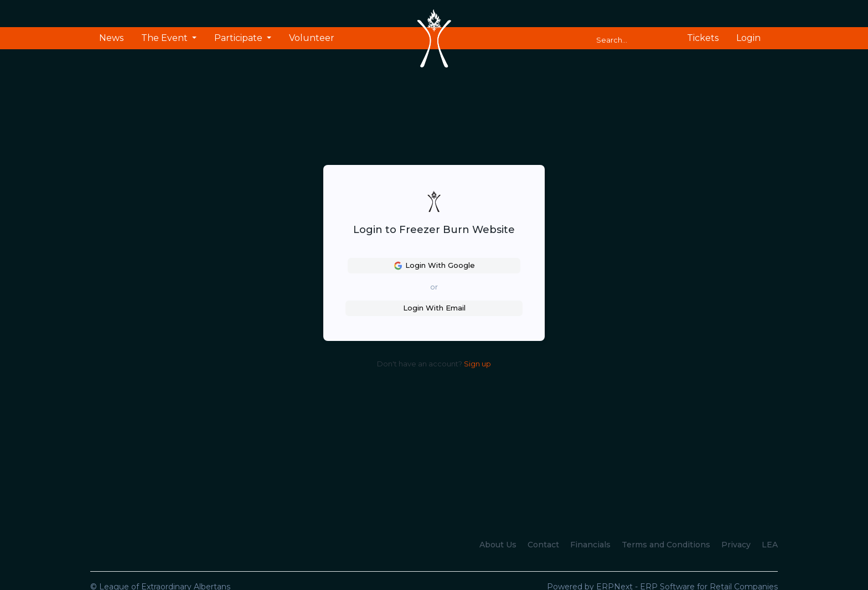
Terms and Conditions (666, 545)
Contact (543, 545)
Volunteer (312, 38)
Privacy (736, 545)
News (111, 38)
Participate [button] (239, 38)
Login (748, 38)
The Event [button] (166, 38)
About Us (498, 545)
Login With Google (434, 266)
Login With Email (434, 308)
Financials (590, 545)
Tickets (703, 38)
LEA (770, 545)
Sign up (477, 364)
